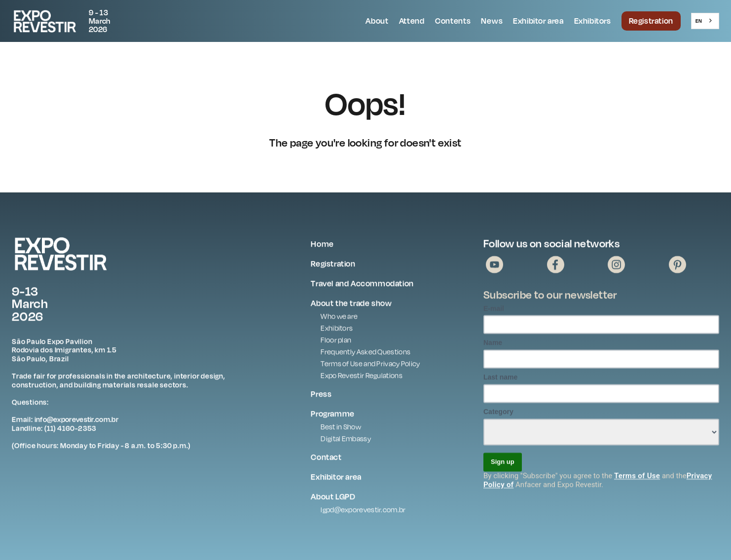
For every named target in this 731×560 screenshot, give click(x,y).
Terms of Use (637, 478)
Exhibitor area (538, 21)
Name (493, 344)
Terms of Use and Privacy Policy (370, 365)
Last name (500, 379)
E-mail (494, 310)
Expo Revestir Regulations (362, 377)
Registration (651, 21)
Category (498, 413)
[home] (69, 21)
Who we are (339, 318)
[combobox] (705, 21)
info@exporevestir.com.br (76, 421)
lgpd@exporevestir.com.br (363, 511)
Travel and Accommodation (362, 285)
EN (699, 21)
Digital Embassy (346, 440)
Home (322, 246)
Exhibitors (593, 21)
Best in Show (341, 429)
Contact (326, 459)
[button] (377, 21)
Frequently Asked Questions (365, 354)
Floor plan (336, 342)
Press (321, 396)
